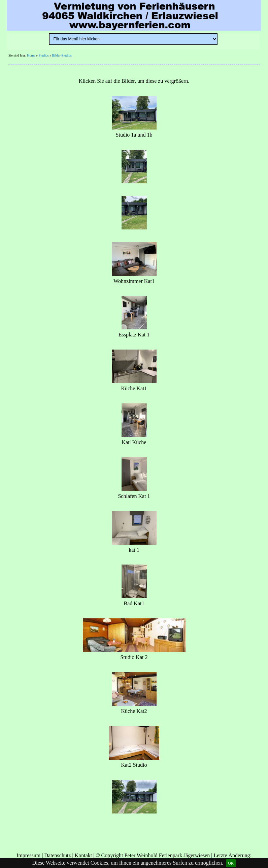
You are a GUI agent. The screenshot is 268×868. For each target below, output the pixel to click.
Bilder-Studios (62, 55)
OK (231, 863)
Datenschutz (57, 855)
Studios (44, 55)
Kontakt (83, 855)
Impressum (28, 855)
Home (31, 55)
